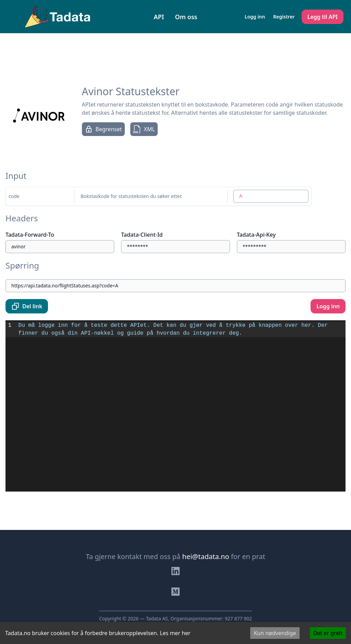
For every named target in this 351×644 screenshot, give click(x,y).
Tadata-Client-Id (142, 235)
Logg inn (255, 17)
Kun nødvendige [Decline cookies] (275, 633)
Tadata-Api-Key (256, 235)
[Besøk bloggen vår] (175, 592)
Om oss (186, 17)
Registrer (284, 17)
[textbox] (181, 406)
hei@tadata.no (206, 556)
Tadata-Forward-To (30, 235)
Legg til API (323, 17)
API (159, 17)
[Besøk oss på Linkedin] (175, 571)
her (186, 633)
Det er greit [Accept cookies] (328, 633)
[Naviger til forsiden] (58, 17)
